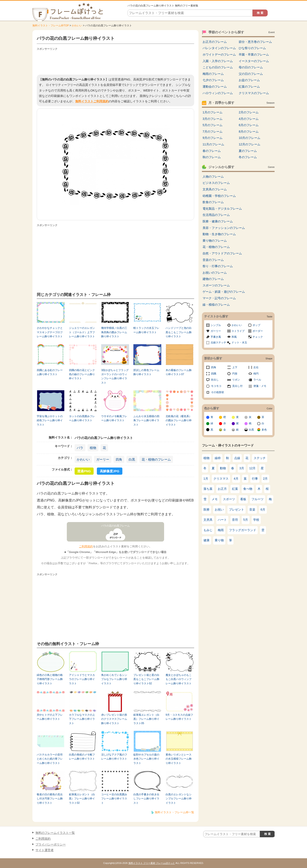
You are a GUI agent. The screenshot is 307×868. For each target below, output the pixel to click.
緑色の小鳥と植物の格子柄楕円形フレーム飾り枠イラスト (50, 679)
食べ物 (248, 489)
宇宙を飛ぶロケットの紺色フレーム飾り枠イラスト (50, 420)
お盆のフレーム (249, 80)
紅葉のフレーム (249, 87)
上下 (235, 367)
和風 (234, 337)
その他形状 (217, 392)
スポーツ (229, 499)
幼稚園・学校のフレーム (219, 196)
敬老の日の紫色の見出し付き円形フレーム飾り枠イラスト (50, 799)
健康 (206, 540)
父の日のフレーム (251, 74)
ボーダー (258, 331)
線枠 (218, 458)
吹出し (215, 380)
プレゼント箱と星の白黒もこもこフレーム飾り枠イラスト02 (146, 679)
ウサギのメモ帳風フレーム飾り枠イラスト (114, 418)
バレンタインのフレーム (219, 48)
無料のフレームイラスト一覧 (55, 833)
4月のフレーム (249, 119)
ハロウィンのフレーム (218, 93)
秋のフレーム (212, 157)
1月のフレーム (213, 112)
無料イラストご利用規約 (92, 101)
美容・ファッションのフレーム (224, 228)
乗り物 (219, 540)
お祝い (219, 510)
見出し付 (237, 386)
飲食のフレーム (213, 202)
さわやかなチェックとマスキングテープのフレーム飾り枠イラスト (50, 332)
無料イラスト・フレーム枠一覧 (174, 812)
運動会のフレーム (215, 87)
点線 (237, 458)
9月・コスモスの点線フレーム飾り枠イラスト (179, 717)
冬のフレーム (248, 157)
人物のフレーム (213, 177)
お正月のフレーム (215, 42)
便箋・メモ (260, 386)
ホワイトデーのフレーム (219, 55)
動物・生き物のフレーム (219, 234)
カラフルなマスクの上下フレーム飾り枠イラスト (82, 719)
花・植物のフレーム (156, 459)
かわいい (77, 26)
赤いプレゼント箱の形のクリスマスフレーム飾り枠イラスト (114, 719)
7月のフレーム (213, 132)
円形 (235, 374)
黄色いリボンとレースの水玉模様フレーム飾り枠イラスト (179, 759)
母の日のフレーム (251, 67)
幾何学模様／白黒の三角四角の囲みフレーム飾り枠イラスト (114, 332)
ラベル (257, 380)
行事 (255, 479)
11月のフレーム (213, 144)
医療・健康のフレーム (218, 221)
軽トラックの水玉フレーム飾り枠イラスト (146, 330)
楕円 (256, 374)
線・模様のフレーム (216, 305)
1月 (206, 479)
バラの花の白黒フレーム (115, 526)
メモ (215, 499)
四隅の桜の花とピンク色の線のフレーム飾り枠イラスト (82, 374)
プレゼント (237, 510)
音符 (235, 520)
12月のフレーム (249, 144)
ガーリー (103, 459)
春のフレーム (212, 151)
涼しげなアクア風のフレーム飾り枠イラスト (114, 757)
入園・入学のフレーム (218, 61)
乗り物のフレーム (215, 241)
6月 (263, 510)
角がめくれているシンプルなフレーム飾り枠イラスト (114, 679)
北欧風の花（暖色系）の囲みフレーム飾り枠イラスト (179, 420)
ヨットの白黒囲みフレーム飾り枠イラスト (82, 418)
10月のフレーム (249, 138)
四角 (119, 459)
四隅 (214, 374)
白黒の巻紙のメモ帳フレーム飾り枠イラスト (82, 757)
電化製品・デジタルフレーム (222, 209)
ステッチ (260, 458)
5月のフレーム (213, 125)
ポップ (256, 325)
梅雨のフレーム (213, 74)
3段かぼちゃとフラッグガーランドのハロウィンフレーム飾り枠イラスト (115, 376)
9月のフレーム (213, 138)
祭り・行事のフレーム (218, 266)
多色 (264, 430)
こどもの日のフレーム (218, 67)
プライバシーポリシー (51, 844)
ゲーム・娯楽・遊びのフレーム (224, 292)
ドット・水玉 (239, 342)
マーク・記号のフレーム (219, 298)
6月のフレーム (249, 125)
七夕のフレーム (213, 80)
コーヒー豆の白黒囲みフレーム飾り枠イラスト (114, 799)
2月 (265, 479)
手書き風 (216, 337)
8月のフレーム (249, 132)
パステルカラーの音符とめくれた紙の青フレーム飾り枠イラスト (50, 759)
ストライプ (238, 331)
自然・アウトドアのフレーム (222, 253)
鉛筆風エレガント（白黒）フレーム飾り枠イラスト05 (146, 719)
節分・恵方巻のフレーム (255, 42)
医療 (206, 510)
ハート (222, 520)
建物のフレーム (213, 279)
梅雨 (221, 530)
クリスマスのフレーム (254, 93)
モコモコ (216, 386)
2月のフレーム (249, 112)
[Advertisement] (115, 62)
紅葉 (235, 489)
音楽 (252, 510)
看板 (243, 499)
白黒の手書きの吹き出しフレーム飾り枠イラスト (146, 799)
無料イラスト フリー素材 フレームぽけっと (152, 863)
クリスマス (221, 479)
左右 (256, 367)
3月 (242, 468)
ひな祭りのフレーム (252, 48)
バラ (80, 448)
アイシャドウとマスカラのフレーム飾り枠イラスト (82, 679)
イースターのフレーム (254, 61)
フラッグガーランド (243, 530)
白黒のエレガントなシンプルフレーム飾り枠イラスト (179, 799)
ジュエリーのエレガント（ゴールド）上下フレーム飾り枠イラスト (82, 332)
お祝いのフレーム (215, 273)
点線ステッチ (218, 342)
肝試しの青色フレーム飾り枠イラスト (146, 372)
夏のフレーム (248, 151)
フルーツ (257, 499)
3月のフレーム (213, 119)
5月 (246, 520)
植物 (93, 448)
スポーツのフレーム (216, 285)
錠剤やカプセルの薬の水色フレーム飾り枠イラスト (146, 759)
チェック (258, 337)
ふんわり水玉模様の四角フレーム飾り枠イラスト (146, 420)
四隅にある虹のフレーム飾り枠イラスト (50, 372)
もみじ (208, 530)
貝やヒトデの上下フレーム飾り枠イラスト (50, 717)
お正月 (222, 489)
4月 (236, 479)
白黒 (132, 459)
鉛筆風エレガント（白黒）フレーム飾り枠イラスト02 (82, 799)
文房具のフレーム (215, 189)
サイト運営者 (45, 850)
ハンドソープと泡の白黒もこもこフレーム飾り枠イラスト (179, 332)
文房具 (208, 520)
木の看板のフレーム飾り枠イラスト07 (179, 372)
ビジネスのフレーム (216, 183)
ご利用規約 (86, 546)
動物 (223, 468)
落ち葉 (208, 489)
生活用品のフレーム (216, 215)
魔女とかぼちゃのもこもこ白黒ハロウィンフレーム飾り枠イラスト (179, 679)
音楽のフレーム (213, 260)
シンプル (216, 325)
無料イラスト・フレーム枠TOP (51, 26)
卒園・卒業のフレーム (254, 55)
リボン (236, 380)
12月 (253, 468)
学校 (256, 520)
